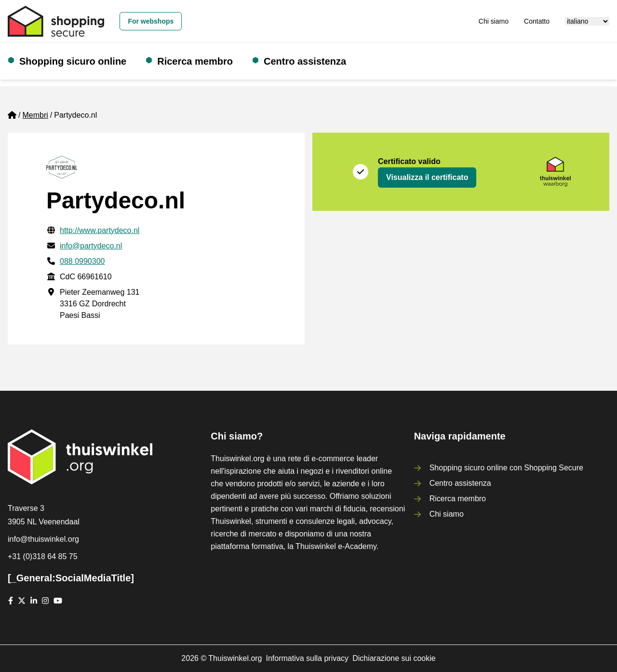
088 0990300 (82, 261)
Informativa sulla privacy (308, 658)
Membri (35, 115)
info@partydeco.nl (91, 246)
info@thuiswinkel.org (43, 539)
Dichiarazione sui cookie (394, 658)
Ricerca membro (195, 61)
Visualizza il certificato (427, 177)
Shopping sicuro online (73, 61)
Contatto (537, 21)
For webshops (151, 21)
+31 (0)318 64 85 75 (43, 556)
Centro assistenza (305, 61)
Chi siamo (494, 21)
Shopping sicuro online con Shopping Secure (506, 468)
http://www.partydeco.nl (100, 230)
